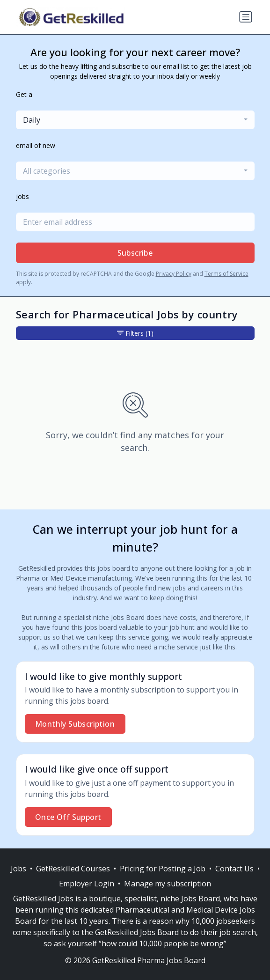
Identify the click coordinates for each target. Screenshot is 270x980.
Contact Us (234, 869)
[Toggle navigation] (246, 17)
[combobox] (135, 120)
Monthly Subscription (75, 724)
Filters (135, 333)
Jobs (18, 869)
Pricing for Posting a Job (163, 869)
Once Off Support (68, 817)
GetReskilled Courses (73, 869)
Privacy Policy (174, 274)
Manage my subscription (168, 884)
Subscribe (135, 253)
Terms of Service (226, 274)
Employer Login (87, 884)
